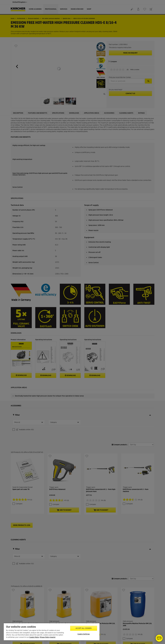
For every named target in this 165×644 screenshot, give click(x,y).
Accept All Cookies (84, 628)
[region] (52, 632)
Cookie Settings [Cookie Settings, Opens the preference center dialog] (84, 634)
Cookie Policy (34, 637)
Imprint (53, 637)
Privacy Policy (45, 637)
